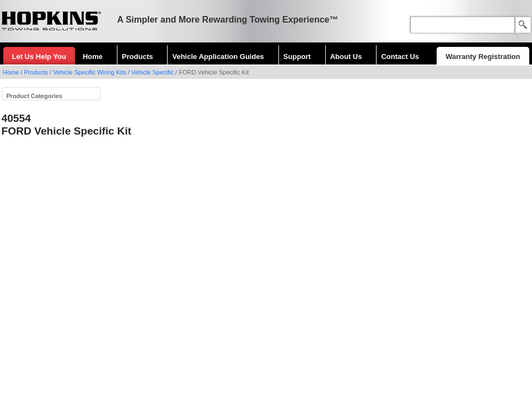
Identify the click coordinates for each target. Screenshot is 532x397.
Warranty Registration (483, 57)
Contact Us (400, 57)
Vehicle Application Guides (218, 57)
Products (137, 57)
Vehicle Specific (152, 72)
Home (93, 57)
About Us (346, 57)
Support (297, 57)
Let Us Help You (39, 57)
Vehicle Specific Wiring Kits (90, 72)
